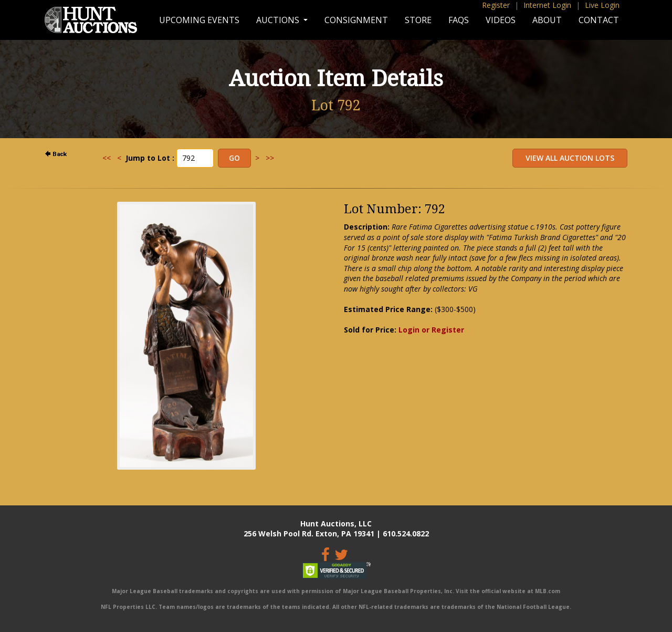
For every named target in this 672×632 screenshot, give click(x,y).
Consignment (356, 20)
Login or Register (431, 330)
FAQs (459, 20)
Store (418, 20)
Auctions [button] (279, 20)
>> (270, 158)
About (547, 20)
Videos (501, 20)
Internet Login (547, 5)
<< (107, 158)
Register (496, 5)
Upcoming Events (199, 20)
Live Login (602, 5)
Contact (599, 20)
